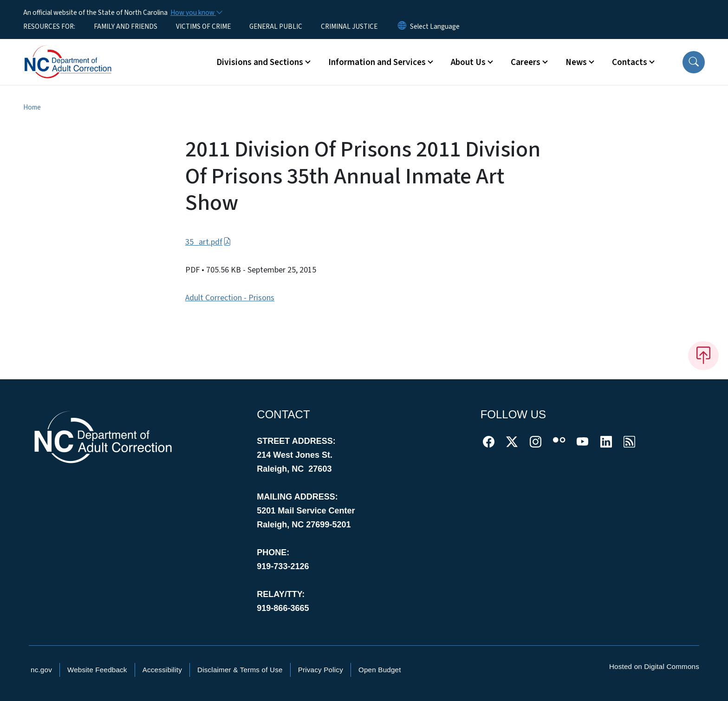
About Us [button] (468, 62)
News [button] (576, 62)
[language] (435, 26)
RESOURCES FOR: (49, 26)
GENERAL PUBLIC (276, 26)
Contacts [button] (630, 62)
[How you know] (196, 13)
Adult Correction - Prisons (230, 298)
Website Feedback (97, 670)
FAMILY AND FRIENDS (126, 26)
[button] (694, 62)
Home (32, 107)
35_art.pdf (208, 242)
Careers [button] (526, 62)
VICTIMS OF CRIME (203, 26)
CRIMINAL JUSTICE (349, 26)
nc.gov (41, 670)
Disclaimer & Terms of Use (240, 670)
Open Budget (380, 670)
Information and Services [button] (377, 62)
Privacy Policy (321, 670)
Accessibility (162, 670)
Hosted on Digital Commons (654, 666)
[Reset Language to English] (402, 26)
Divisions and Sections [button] (260, 62)
